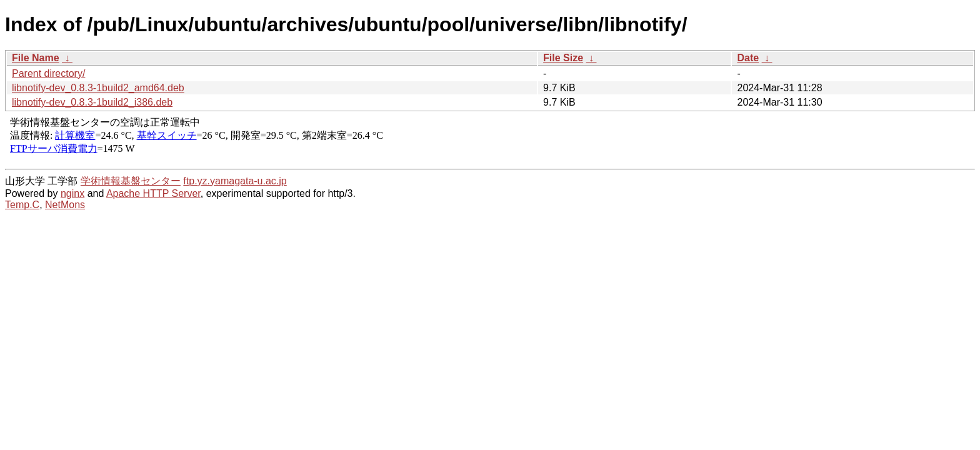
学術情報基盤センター (131, 181)
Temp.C (22, 205)
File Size (563, 58)
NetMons (65, 205)
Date (748, 58)
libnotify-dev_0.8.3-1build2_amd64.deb (98, 88)
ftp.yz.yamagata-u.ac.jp (235, 181)
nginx (72, 193)
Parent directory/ (48, 73)
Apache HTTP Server (153, 193)
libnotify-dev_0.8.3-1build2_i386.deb (92, 102)
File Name (36, 58)
